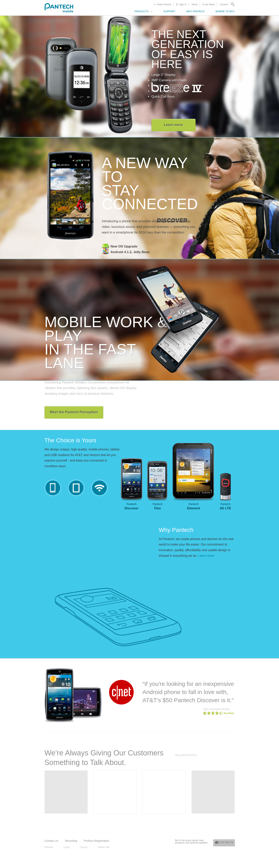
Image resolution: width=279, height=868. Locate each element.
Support (169, 12)
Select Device (164, 4)
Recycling (71, 841)
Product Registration (96, 841)
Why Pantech (195, 12)
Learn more (173, 125)
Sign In (183, 4)
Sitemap (49, 847)
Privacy (84, 847)
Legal (66, 847)
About (195, 4)
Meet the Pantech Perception (74, 412)
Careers (224, 4)
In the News (209, 4)
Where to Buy (225, 12)
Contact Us (51, 841)
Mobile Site (104, 847)
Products (142, 12)
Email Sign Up (226, 842)
